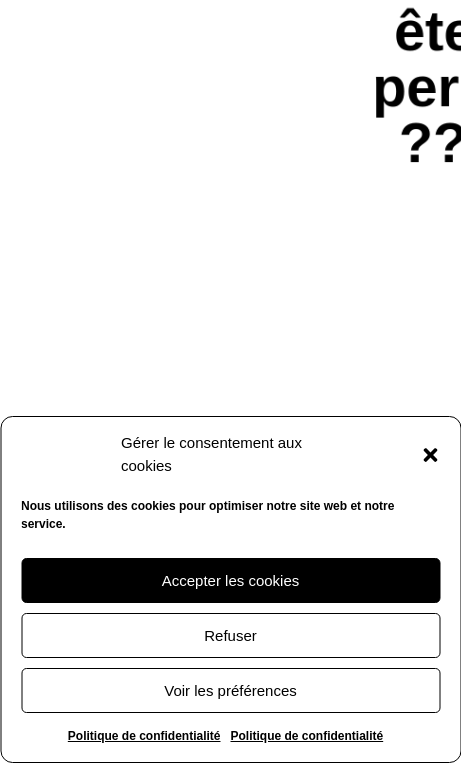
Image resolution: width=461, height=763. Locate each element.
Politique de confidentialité (144, 736)
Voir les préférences (230, 690)
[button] (430, 455)
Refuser (230, 635)
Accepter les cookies (231, 580)
